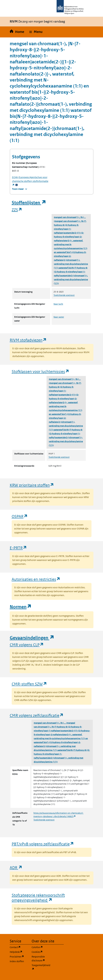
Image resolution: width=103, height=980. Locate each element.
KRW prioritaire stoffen (32, 485)
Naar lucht (58, 304)
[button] (36, 32)
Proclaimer (19, 956)
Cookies (41, 952)
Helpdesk (19, 952)
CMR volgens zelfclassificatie (37, 715)
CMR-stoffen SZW (29, 684)
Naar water (59, 317)
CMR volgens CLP (27, 645)
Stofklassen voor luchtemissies (40, 371)
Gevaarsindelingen (32, 638)
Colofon (41, 947)
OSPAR (20, 516)
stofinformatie (30, 181)
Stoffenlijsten (29, 203)
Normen (21, 607)
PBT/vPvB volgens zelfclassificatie (43, 844)
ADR (16, 867)
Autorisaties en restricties (36, 579)
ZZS (17, 210)
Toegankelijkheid (41, 967)
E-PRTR (18, 548)
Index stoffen (17, 961)
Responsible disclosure (41, 959)
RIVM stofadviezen (28, 340)
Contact (19, 947)
